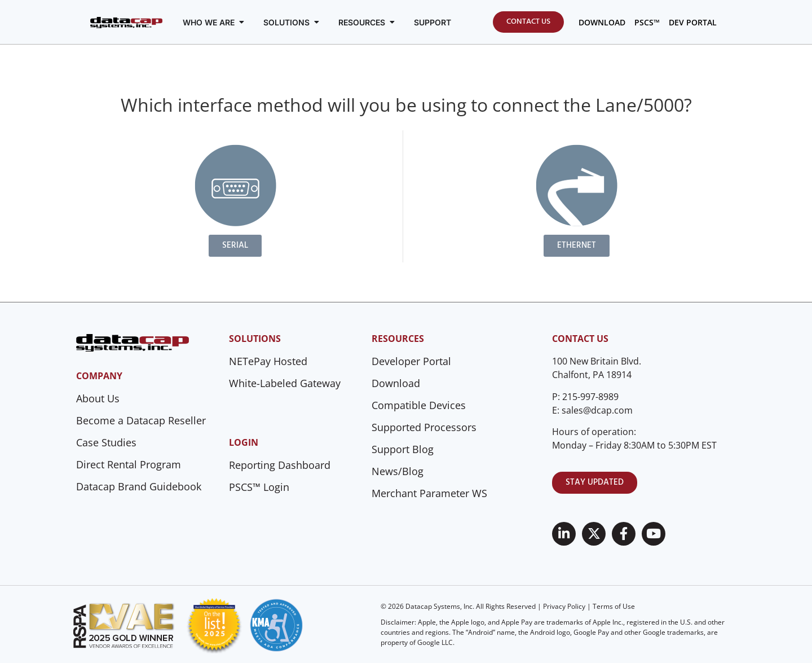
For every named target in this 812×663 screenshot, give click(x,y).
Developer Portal (411, 361)
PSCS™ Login (259, 487)
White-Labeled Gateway (285, 383)
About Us (98, 398)
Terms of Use (614, 606)
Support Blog (403, 449)
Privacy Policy (564, 606)
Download (396, 383)
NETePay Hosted (268, 361)
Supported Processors (424, 427)
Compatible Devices (419, 405)
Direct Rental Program (129, 464)
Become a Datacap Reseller (141, 420)
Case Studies (106, 442)
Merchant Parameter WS (429, 493)
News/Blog (398, 471)
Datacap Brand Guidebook (139, 486)
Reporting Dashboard (280, 465)
